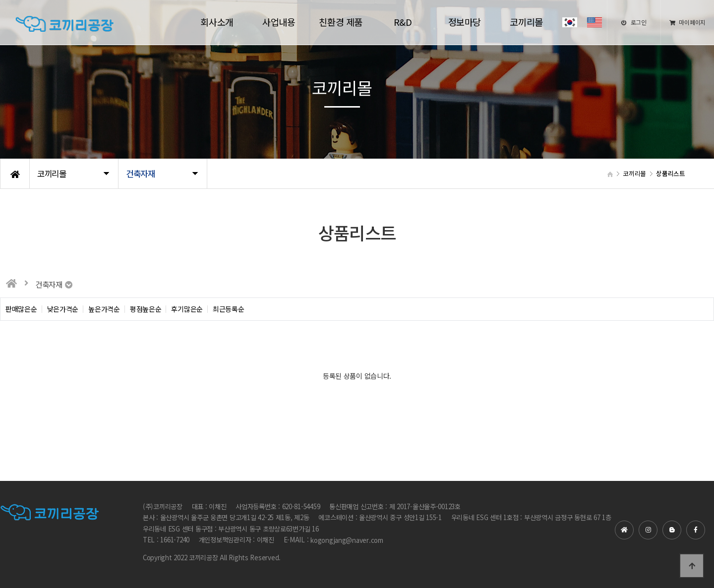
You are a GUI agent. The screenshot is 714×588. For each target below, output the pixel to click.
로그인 (634, 22)
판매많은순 (21, 309)
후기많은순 (187, 309)
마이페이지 (687, 22)
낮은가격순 (63, 309)
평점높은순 (146, 309)
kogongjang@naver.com (347, 540)
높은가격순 (104, 309)
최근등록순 (229, 309)
